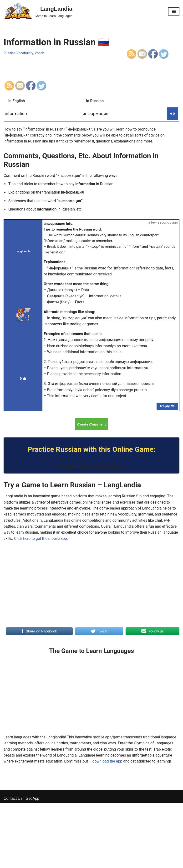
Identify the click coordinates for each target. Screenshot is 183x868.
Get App (32, 863)
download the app (109, 764)
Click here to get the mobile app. (58, 541)
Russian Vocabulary (18, 53)
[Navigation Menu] (174, 11)
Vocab (40, 53)
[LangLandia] (38, 11)
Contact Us (13, 863)
